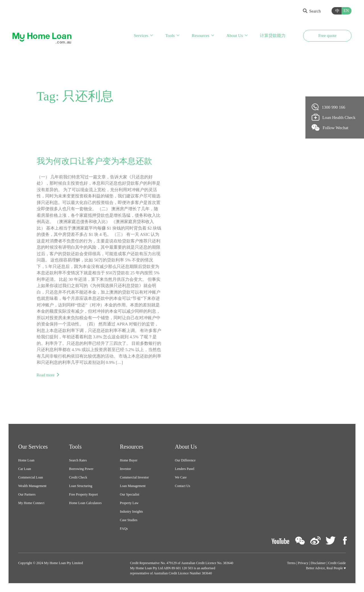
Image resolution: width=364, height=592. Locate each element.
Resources (200, 36)
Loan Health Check (334, 117)
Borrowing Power (81, 469)
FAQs (124, 529)
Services (141, 36)
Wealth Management (32, 486)
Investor (126, 469)
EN (346, 11)
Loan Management (133, 486)
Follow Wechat (330, 127)
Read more (46, 375)
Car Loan (25, 469)
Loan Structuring (81, 486)
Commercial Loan (31, 478)
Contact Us (183, 486)
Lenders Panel (185, 469)
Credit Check (78, 478)
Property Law (129, 503)
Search (312, 11)
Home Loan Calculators (85, 503)
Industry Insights (132, 512)
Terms (291, 563)
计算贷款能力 (273, 36)
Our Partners (27, 495)
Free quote (327, 36)
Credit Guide (337, 563)
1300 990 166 (329, 107)
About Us (235, 36)
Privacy (303, 563)
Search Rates (78, 461)
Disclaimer (318, 563)
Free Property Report (83, 495)
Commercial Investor (135, 478)
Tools (170, 36)
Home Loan (26, 461)
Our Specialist (130, 495)
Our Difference (185, 461)
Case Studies (129, 520)
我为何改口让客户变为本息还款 (96, 161)
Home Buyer (129, 461)
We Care (181, 478)
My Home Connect (31, 503)
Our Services (33, 447)
